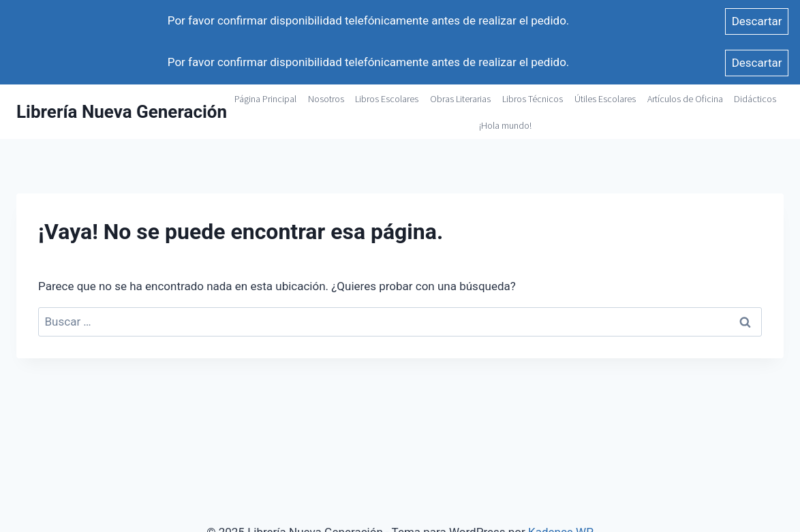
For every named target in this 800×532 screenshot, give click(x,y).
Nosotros (326, 99)
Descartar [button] (757, 21)
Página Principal (265, 99)
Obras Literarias (460, 99)
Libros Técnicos (533, 99)
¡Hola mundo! (505, 125)
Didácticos (755, 99)
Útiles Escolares (605, 99)
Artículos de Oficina (685, 99)
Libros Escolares (387, 99)
